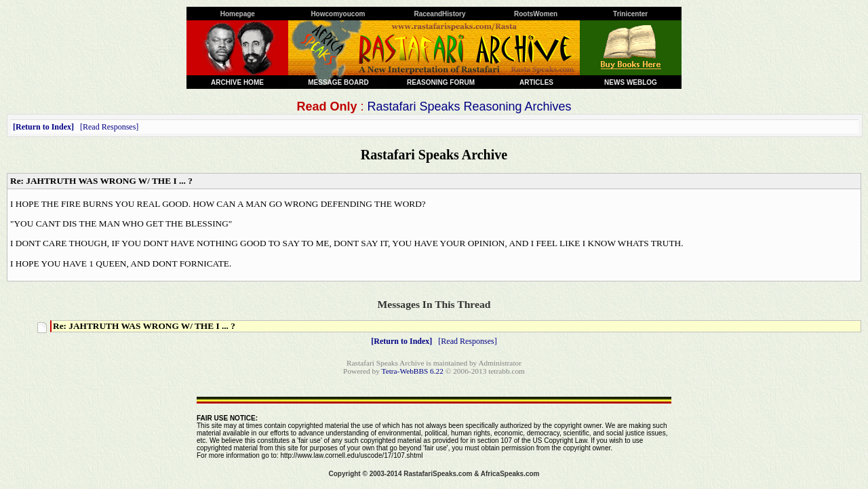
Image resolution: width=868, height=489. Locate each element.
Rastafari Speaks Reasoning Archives (469, 106)
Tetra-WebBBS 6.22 (413, 371)
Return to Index (43, 127)
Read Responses (109, 127)
